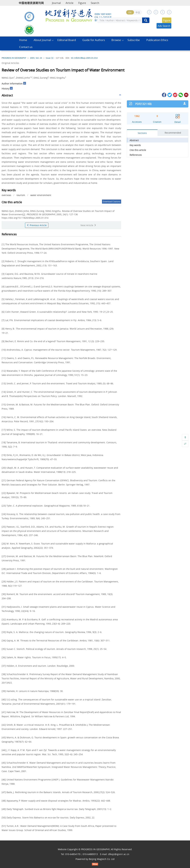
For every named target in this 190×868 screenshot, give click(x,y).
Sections (142, 133)
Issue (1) (50, 58)
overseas (6, 195)
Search (95, 3)
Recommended (173, 133)
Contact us (26, 47)
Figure (82, 3)
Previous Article (37, 225)
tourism (21, 195)
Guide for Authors (94, 40)
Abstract (134, 140)
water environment (41, 195)
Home (23, 40)
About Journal (42, 40)
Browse (116, 40)
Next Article (88, 225)
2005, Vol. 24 (36, 58)
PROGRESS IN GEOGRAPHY (14, 58)
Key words (135, 145)
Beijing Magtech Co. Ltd (102, 859)
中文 (138, 12)
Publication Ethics (157, 40)
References (136, 155)
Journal (56, 3)
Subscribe (134, 40)
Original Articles (10, 63)
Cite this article (138, 150)
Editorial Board (67, 40)
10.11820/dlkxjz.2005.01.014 (84, 58)
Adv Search (164, 26)
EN (130, 12)
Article (70, 3)
